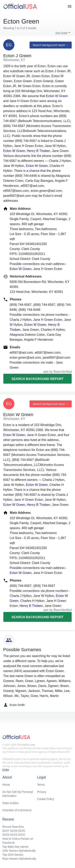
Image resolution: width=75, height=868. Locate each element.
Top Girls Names (13, 855)
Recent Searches (13, 827)
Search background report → (51, 45)
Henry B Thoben (38, 151)
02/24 (6, 835)
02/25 (21, 831)
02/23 (14, 835)
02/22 (21, 835)
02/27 (6, 831)
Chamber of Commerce (17, 810)
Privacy (42, 792)
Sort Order (61, 33)
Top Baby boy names (15, 847)
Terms (41, 785)
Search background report (37, 379)
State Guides (10, 803)
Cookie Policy (46, 799)
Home (6, 785)
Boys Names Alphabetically (19, 859)
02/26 (14, 831)
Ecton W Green (57, 96)
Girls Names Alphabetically (19, 851)
